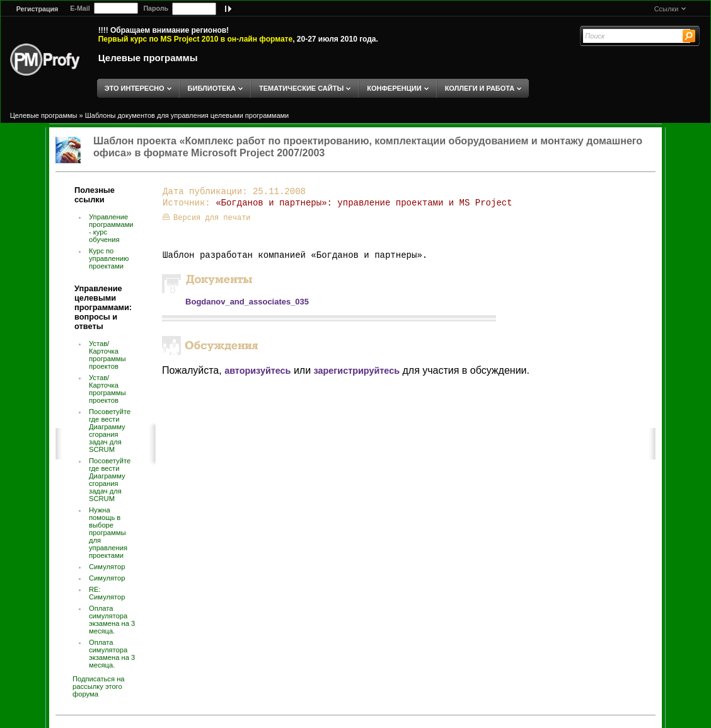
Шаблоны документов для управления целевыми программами (187, 115)
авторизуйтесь (257, 371)
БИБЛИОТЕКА (212, 88)
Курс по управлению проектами (109, 258)
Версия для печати (206, 218)
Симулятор (107, 567)
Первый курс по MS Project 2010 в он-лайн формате (195, 39)
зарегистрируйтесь (357, 371)
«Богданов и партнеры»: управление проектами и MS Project (364, 203)
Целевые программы (148, 58)
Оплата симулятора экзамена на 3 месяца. (112, 620)
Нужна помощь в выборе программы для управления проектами (108, 533)
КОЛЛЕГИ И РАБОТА (480, 88)
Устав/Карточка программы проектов (107, 355)
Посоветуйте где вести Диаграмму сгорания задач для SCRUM (110, 430)
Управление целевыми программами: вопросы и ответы (103, 307)
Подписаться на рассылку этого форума (99, 686)
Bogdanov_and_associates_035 (247, 302)
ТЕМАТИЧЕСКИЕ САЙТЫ (301, 88)
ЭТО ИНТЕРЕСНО (135, 88)
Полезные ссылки (95, 195)
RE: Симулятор (107, 593)
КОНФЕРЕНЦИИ (394, 88)
